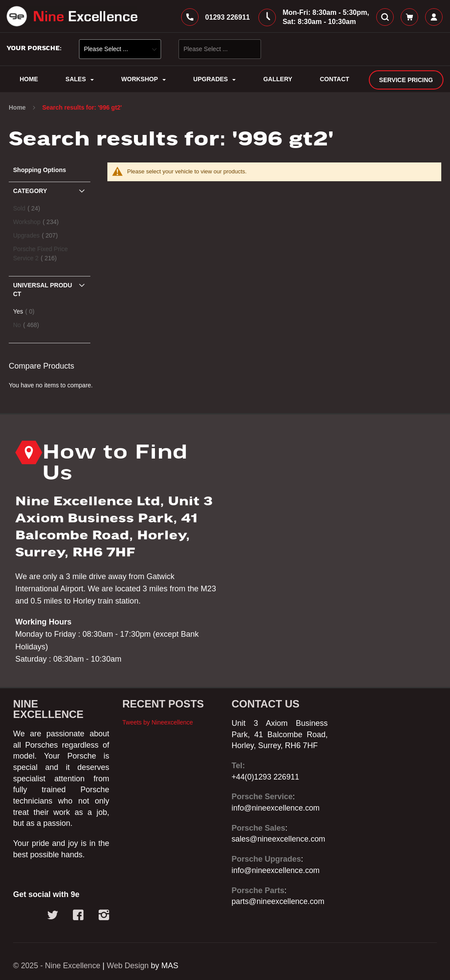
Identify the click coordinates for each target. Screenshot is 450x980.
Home (18, 109)
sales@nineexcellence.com (279, 839)
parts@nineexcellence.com (279, 901)
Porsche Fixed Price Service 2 (40, 255)
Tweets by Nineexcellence (158, 722)
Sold (29, 210)
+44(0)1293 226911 (266, 777)
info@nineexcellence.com (277, 808)
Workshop (38, 223)
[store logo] (72, 17)
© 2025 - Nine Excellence (57, 966)
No (29, 326)
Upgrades (38, 237)
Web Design (130, 966)
